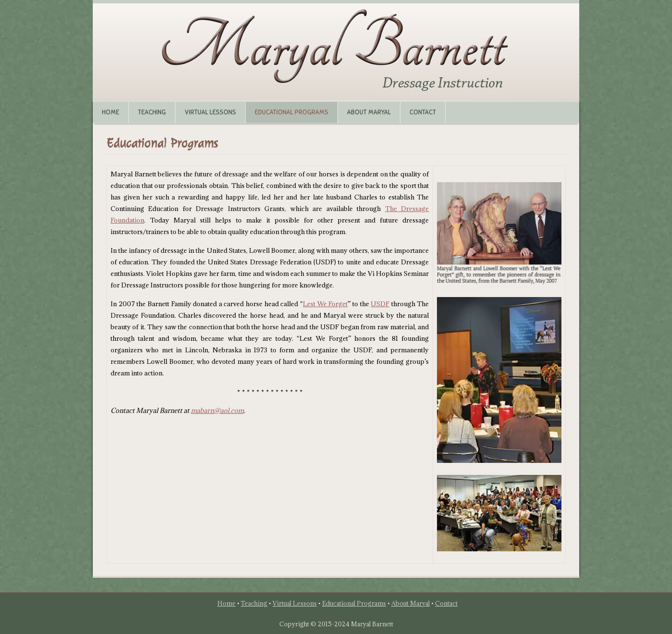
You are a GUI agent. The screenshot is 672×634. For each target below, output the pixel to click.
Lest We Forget (325, 304)
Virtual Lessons (210, 112)
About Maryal (369, 112)
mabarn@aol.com (217, 410)
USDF (380, 304)
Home (111, 112)
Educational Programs (292, 112)
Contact (423, 112)
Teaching (152, 112)
